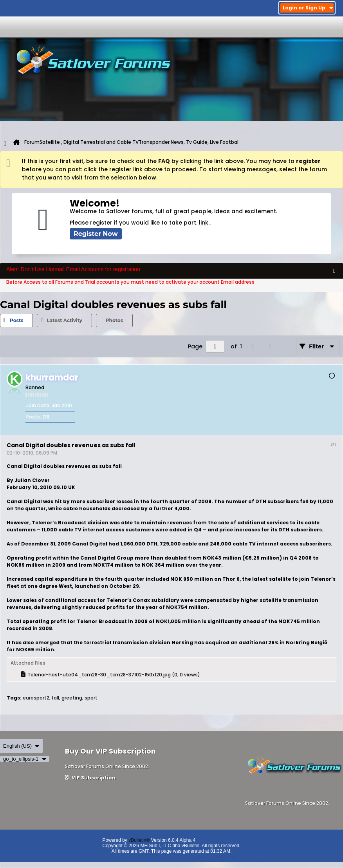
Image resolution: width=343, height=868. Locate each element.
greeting (72, 698)
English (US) (21, 746)
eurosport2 (36, 698)
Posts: (34, 417)
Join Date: (38, 405)
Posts (16, 320)
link (204, 223)
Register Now (96, 234)
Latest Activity (64, 320)
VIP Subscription (90, 778)
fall (55, 698)
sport (91, 698)
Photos (114, 320)
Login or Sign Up (308, 8)
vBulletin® (139, 840)
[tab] (16, 321)
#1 (333, 445)
